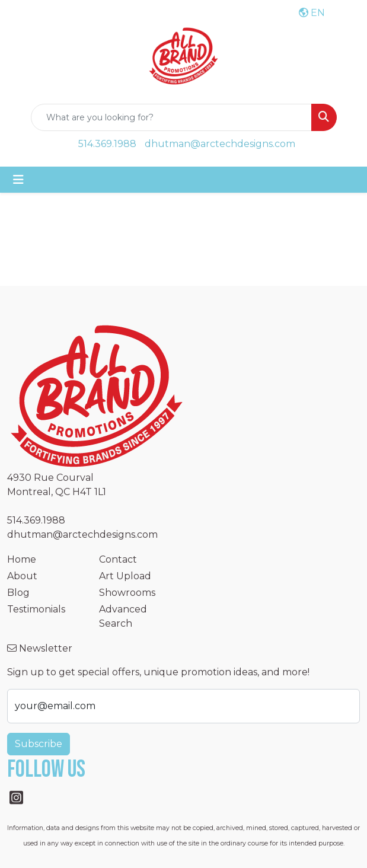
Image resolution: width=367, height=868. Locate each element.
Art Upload (125, 576)
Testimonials (36, 609)
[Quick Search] (171, 117)
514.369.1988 (107, 144)
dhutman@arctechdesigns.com (220, 144)
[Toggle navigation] (18, 180)
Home (22, 559)
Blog (18, 593)
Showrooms (127, 593)
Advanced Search (123, 616)
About (22, 576)
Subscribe (39, 744)
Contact (118, 559)
